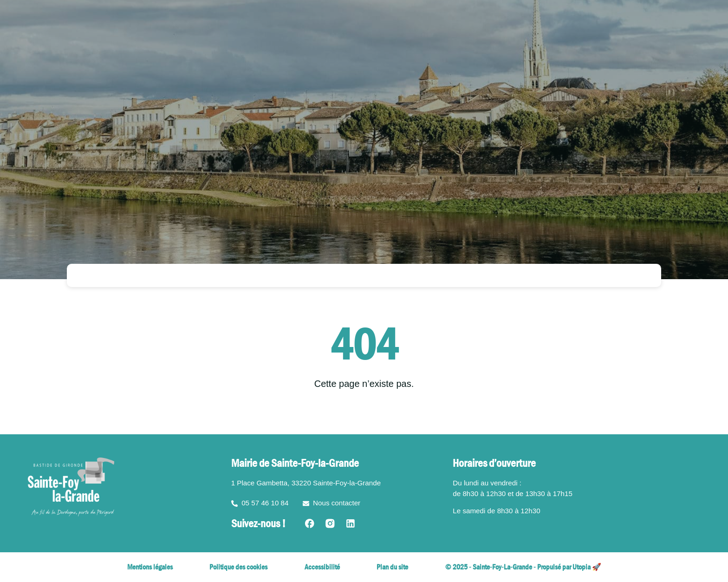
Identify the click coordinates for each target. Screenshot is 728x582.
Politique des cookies (238, 567)
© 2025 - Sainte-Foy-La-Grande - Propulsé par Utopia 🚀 (523, 567)
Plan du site (392, 567)
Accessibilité (322, 567)
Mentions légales (150, 567)
